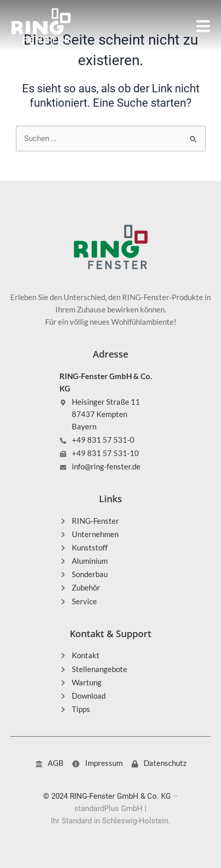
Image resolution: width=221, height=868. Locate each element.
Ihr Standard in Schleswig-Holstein (109, 821)
